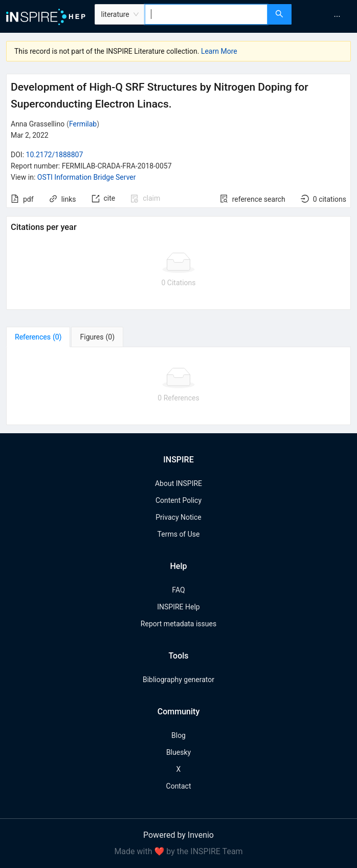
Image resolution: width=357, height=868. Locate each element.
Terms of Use (179, 534)
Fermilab (83, 124)
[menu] (326, 16)
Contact (179, 786)
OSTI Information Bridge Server (87, 177)
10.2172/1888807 (55, 155)
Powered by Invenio (178, 835)
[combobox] (206, 14)
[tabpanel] (178, 386)
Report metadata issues (178, 624)
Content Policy (178, 500)
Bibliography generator (178, 680)
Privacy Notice (178, 517)
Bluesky (178, 752)
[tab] (38, 337)
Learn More (219, 51)
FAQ (178, 590)
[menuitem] (337, 16)
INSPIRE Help (178, 607)
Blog (178, 735)
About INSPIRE (178, 483)
